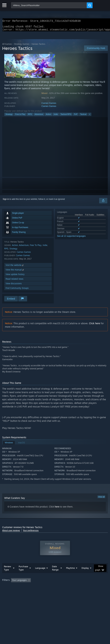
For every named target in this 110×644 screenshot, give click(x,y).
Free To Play (36, 247)
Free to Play (20, 116)
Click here (94, 325)
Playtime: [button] (80, 587)
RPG (30, 116)
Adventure (39, 116)
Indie (56, 116)
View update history (15, 276)
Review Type (7, 575)
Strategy (9, 116)
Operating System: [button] (45, 592)
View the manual (15, 272)
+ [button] (90, 116)
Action (49, 116)
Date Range (55, 575)
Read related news (14, 281)
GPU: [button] (74, 592)
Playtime (70, 575)
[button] (14, 587)
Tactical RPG (66, 116)
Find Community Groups (17, 290)
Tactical (83, 116)
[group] (55, 589)
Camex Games (49, 105)
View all (101, 499)
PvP (76, 116)
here (57, 509)
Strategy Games (22, 46)
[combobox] (49, 5)
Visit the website (15, 267)
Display (85, 575)
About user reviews (11, 532)
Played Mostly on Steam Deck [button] (17, 592)
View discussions (14, 285)
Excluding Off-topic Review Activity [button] (54, 587)
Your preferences (31, 532)
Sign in (6, 201)
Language (40, 575)
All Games (7, 46)
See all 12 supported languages (71, 238)
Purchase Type (23, 575)
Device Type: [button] (89, 592)
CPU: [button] (62, 592)
